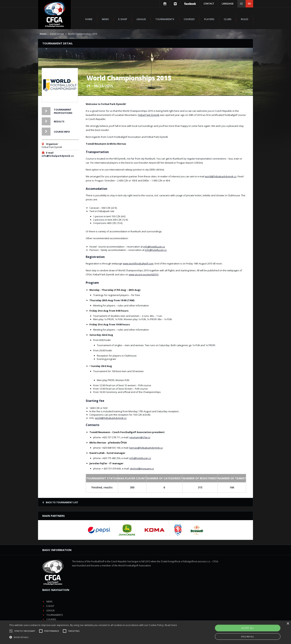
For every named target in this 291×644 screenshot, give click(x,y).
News (105, 19)
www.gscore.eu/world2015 (144, 274)
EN (249, 4)
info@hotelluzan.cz (154, 247)
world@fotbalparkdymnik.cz (221, 176)
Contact (209, 4)
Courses (189, 19)
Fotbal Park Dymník (149, 115)
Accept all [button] (248, 628)
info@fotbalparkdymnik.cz (58, 156)
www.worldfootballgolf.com (138, 264)
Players (209, 19)
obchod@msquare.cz (142, 469)
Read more (171, 625)
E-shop (123, 19)
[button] (93, 637)
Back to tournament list (60, 502)
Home (89, 19)
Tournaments (165, 19)
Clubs (228, 19)
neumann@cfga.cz (140, 437)
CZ (241, 4)
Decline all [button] (248, 636)
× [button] (288, 624)
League (141, 19)
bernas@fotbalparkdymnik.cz (146, 448)
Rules (245, 19)
